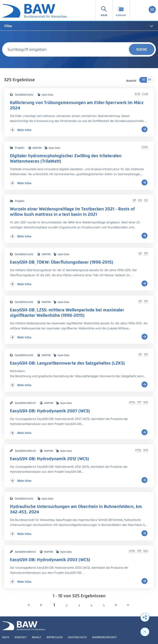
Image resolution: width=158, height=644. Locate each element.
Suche (142, 49)
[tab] (79, 26)
